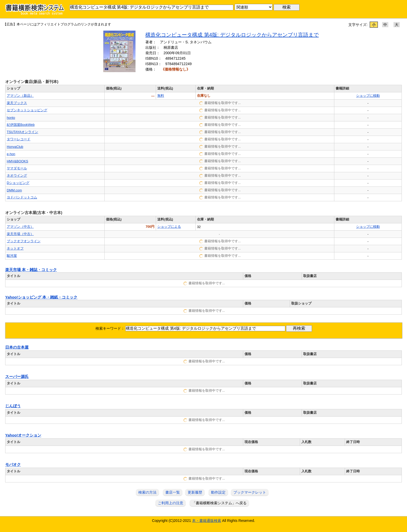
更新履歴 (195, 492)
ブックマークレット (250, 492)
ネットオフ (15, 248)
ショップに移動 (368, 96)
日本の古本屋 (17, 347)
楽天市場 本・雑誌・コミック (31, 270)
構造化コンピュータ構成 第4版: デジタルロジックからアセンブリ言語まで (232, 35)
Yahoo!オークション (23, 435)
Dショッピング (18, 183)
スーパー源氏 (17, 377)
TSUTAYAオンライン (22, 132)
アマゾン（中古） (20, 227)
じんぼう (13, 406)
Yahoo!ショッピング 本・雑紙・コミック (41, 297)
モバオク (13, 465)
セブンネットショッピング (27, 110)
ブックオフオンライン (24, 241)
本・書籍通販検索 (207, 521)
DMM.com (14, 190)
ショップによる (169, 227)
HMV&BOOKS (18, 161)
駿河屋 (12, 256)
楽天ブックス (17, 103)
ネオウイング (17, 175)
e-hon (11, 154)
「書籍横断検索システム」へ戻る (219, 503)
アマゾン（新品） (20, 96)
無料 (161, 96)
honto (11, 118)
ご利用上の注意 (171, 503)
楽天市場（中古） (20, 234)
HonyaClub (15, 147)
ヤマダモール (17, 168)
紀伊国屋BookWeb (21, 125)
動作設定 (218, 492)
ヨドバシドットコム (22, 197)
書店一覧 (173, 492)
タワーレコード (19, 139)
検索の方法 (147, 492)
